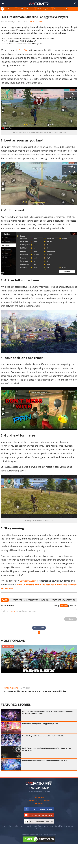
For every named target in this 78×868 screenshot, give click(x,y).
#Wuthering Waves (44, 9)
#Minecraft (10, 9)
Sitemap (39, 804)
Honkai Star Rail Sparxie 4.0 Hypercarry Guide (40, 724)
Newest (64, 606)
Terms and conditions (39, 800)
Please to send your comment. (20, 611)
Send (71, 619)
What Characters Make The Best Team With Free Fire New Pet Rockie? (29, 38)
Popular (73, 606)
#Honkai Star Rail (60, 9)
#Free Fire (30, 9)
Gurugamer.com (28, 581)
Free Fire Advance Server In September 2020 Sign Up (22, 44)
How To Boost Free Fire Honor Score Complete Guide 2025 (45, 760)
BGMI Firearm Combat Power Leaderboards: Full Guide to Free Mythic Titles (47, 749)
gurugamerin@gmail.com (40, 791)
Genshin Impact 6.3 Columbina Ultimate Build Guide (43, 736)
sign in (13, 611)
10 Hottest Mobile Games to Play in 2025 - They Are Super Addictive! (35, 691)
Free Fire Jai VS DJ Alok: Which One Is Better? (19, 41)
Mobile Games (37, 22)
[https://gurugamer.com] (39, 783)
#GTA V (20, 9)
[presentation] (10, 600)
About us (39, 797)
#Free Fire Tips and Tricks (37, 600)
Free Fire (23, 50)
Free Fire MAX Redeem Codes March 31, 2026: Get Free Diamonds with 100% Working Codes (48, 712)
